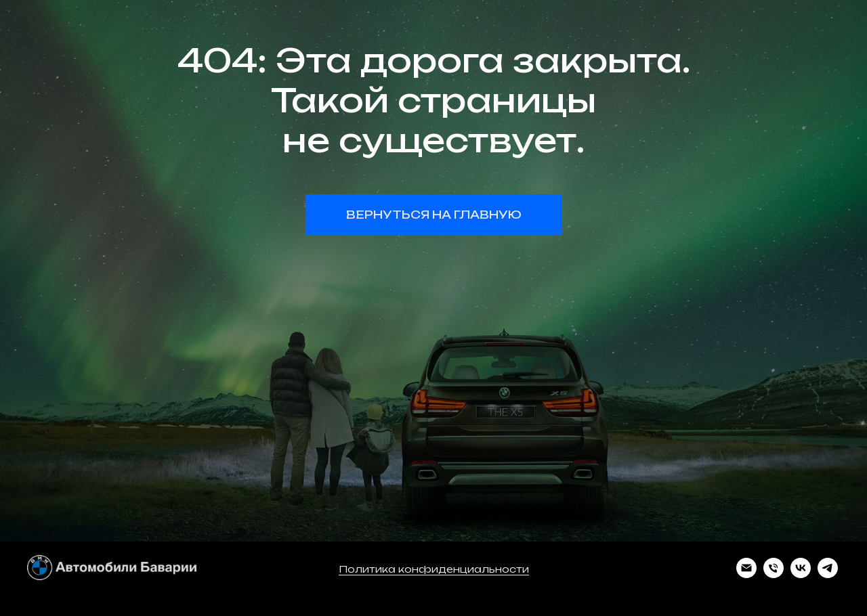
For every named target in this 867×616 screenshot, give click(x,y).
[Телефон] (774, 574)
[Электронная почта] (746, 574)
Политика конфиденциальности (434, 569)
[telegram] (828, 574)
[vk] (801, 574)
